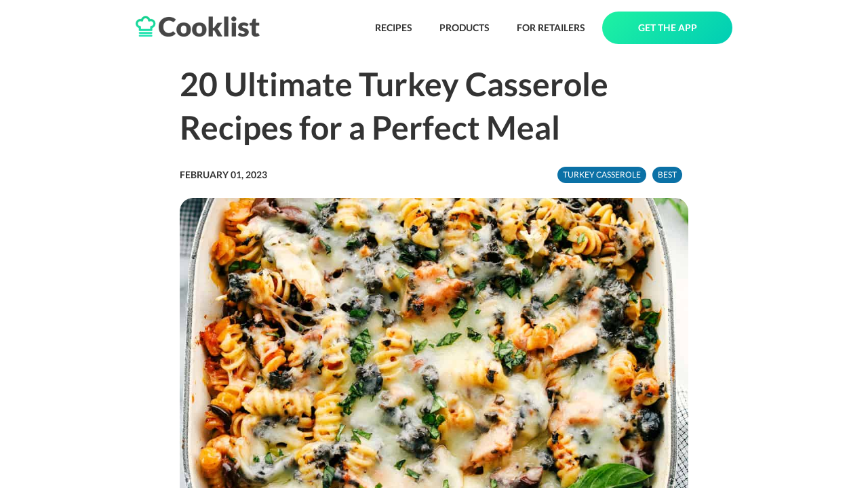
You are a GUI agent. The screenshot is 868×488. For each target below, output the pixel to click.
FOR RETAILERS (551, 27)
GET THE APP (668, 27)
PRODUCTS (465, 27)
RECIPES (394, 27)
